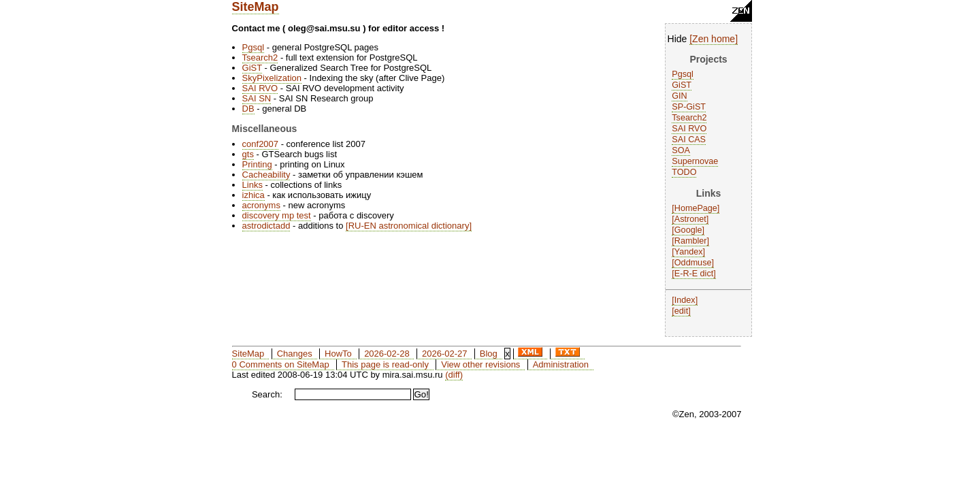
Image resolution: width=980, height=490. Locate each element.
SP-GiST (689, 107)
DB (248, 109)
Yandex (689, 252)
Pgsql (683, 74)
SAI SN (257, 98)
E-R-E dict (694, 274)
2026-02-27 (445, 354)
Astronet (690, 219)
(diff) (454, 375)
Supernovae (695, 161)
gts (248, 154)
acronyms (261, 205)
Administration (561, 364)
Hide (677, 39)
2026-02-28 (387, 354)
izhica (254, 195)
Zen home (714, 39)
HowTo (338, 354)
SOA (681, 150)
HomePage (696, 208)
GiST (682, 85)
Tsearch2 (689, 118)
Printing (257, 164)
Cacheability (266, 175)
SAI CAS (689, 140)
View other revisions (480, 364)
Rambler (691, 241)
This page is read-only (385, 364)
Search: (267, 394)
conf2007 (261, 144)
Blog (489, 354)
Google (688, 230)
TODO (684, 172)
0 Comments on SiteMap (281, 364)
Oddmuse (693, 263)
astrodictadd (266, 226)
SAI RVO (689, 129)
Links (252, 185)
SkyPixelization (272, 78)
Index (685, 300)
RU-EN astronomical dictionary (409, 226)
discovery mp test (277, 215)
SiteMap (256, 7)
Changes (295, 354)
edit (681, 311)
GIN (679, 96)
